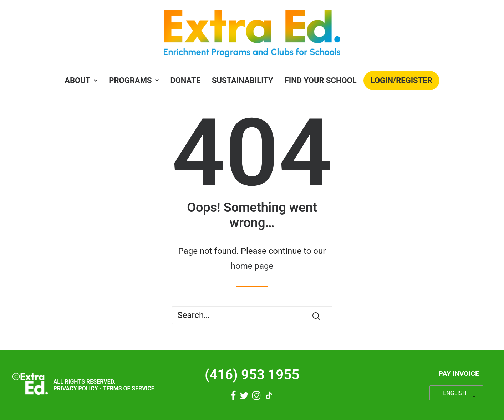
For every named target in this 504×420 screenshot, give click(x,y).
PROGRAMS (134, 80)
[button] (316, 316)
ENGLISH (455, 393)
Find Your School (321, 80)
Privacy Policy (75, 388)
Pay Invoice (459, 373)
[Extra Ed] (252, 35)
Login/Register (401, 80)
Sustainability (243, 80)
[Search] (252, 315)
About (81, 80)
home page (252, 266)
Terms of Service (128, 388)
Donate (185, 80)
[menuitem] (83, 81)
